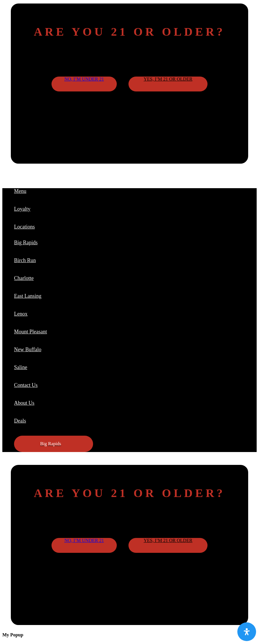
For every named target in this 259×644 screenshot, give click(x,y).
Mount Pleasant (31, 332)
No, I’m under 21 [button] (84, 79)
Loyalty (22, 209)
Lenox (21, 314)
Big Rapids (26, 243)
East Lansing (28, 296)
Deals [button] (20, 421)
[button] (54, 444)
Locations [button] (24, 227)
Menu (20, 191)
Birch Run (25, 260)
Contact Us (26, 385)
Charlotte (24, 278)
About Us (24, 403)
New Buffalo (28, 349)
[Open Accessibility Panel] (247, 632)
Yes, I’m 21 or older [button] (168, 79)
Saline (21, 367)
